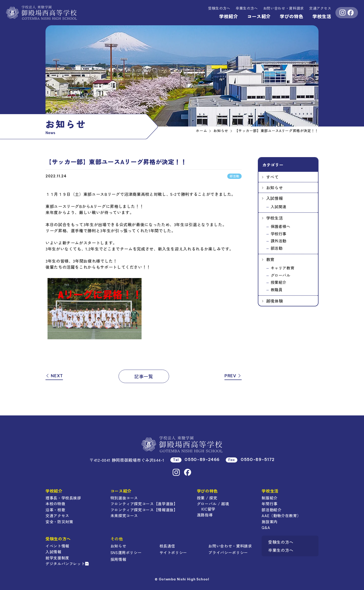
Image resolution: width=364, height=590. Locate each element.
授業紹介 (279, 282)
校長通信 (167, 546)
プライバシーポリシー (228, 552)
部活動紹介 (271, 510)
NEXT (54, 376)
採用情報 (118, 559)
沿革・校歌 (55, 510)
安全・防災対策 (59, 522)
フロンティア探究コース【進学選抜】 (144, 504)
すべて (272, 177)
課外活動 (279, 241)
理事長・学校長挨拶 (63, 498)
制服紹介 (270, 498)
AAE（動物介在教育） (281, 515)
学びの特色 (292, 16)
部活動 (277, 248)
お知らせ (275, 187)
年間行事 (270, 504)
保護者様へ (281, 226)
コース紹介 (259, 16)
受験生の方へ (219, 8)
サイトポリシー (173, 552)
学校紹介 (229, 16)
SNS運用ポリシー (126, 552)
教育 (270, 259)
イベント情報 (57, 546)
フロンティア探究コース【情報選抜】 (144, 510)
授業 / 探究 (207, 498)
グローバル (281, 275)
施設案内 (270, 522)
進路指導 (205, 515)
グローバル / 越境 (213, 504)
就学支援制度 (57, 558)
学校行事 (279, 234)
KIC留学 (208, 509)
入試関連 (279, 207)
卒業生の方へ (247, 8)
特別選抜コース (124, 498)
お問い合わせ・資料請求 (230, 546)
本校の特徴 (55, 504)
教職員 (277, 290)
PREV (233, 376)
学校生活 (322, 16)
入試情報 (275, 198)
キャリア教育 (283, 268)
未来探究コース (124, 515)
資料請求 (283, 8)
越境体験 (275, 301)
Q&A (266, 527)
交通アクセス (320, 8)
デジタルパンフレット (67, 564)
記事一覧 (144, 376)
